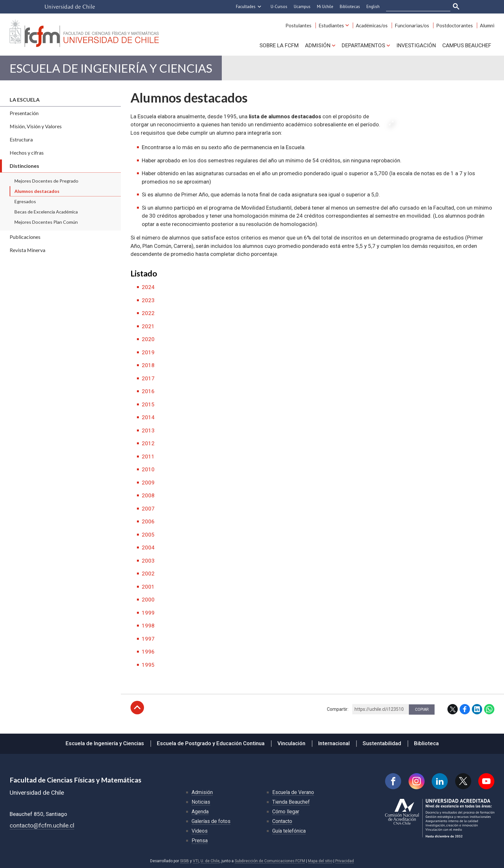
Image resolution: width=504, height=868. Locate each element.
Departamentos (363, 45)
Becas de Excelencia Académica (46, 212)
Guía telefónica (289, 831)
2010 (148, 469)
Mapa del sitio (320, 861)
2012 (148, 443)
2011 (148, 457)
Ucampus (302, 7)
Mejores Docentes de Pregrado (46, 181)
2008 (148, 495)
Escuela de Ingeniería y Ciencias (111, 68)
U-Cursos (279, 7)
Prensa (200, 841)
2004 (148, 547)
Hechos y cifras (27, 153)
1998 (148, 626)
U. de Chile (210, 861)
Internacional (334, 743)
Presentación (24, 113)
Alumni (487, 25)
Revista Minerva (27, 250)
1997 (148, 639)
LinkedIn (477, 709)
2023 (148, 300)
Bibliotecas (350, 7)
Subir (137, 708)
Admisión (318, 45)
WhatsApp (489, 709)
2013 (148, 430)
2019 (148, 352)
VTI (196, 861)
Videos (200, 831)
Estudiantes (331, 25)
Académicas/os (372, 25)
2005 (148, 535)
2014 (148, 417)
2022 (148, 313)
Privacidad (345, 861)
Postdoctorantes (455, 25)
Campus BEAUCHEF (467, 45)
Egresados (25, 201)
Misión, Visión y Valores (36, 126)
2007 (148, 509)
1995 (148, 665)
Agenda (200, 812)
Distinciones (24, 166)
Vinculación (291, 743)
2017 (148, 378)
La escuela (25, 99)
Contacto (282, 821)
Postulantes (298, 25)
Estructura (21, 139)
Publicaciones (25, 237)
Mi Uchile (325, 7)
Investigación (416, 45)
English (373, 7)
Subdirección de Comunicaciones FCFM (270, 861)
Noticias (201, 802)
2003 (148, 561)
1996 (148, 652)
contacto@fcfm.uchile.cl (42, 825)
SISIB (184, 861)
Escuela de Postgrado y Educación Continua (211, 743)
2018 (148, 365)
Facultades (246, 7)
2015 (148, 404)
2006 (148, 521)
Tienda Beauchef (291, 802)
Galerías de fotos (211, 821)
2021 (148, 326)
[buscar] (414, 7)
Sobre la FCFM (279, 45)
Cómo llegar (286, 812)
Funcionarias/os (412, 25)
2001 (148, 587)
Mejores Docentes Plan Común (46, 222)
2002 (148, 574)
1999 (148, 613)
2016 (148, 391)
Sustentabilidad (382, 743)
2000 (148, 600)
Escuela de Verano (293, 792)
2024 (148, 287)
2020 (148, 339)
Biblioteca (426, 743)
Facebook (465, 709)
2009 (148, 483)
